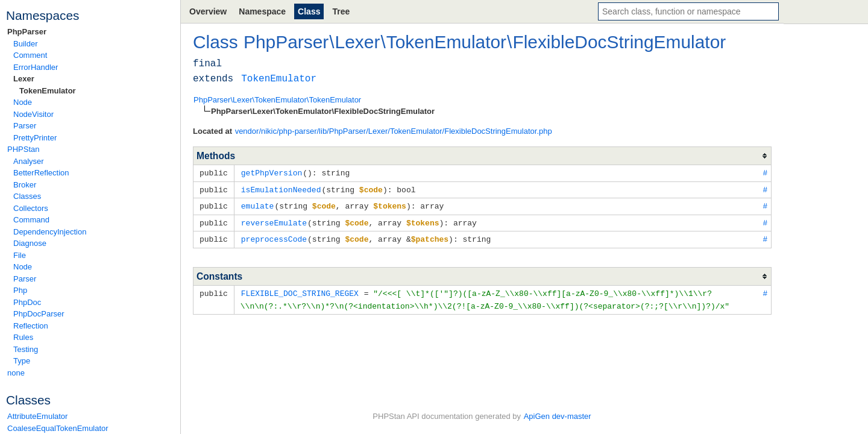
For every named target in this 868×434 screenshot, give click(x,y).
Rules (23, 337)
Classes (27, 196)
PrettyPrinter (35, 138)
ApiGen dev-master (558, 416)
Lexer (24, 79)
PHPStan (23, 149)
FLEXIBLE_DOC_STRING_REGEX (300, 290)
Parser (25, 126)
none (16, 373)
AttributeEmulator (37, 416)
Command (31, 220)
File (20, 255)
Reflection (31, 326)
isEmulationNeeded (281, 189)
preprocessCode (274, 236)
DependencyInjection (50, 232)
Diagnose (30, 243)
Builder (25, 44)
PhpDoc (27, 302)
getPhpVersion (272, 172)
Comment (30, 55)
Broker (25, 185)
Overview (208, 11)
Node (23, 102)
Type (22, 361)
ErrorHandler (36, 67)
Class (309, 11)
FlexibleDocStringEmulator (619, 42)
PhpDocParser (39, 314)
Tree (341, 11)
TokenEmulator (48, 91)
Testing (26, 349)
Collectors (31, 208)
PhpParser (27, 32)
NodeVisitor (33, 114)
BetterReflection (41, 173)
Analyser (29, 161)
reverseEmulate (274, 221)
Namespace (262, 11)
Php (20, 290)
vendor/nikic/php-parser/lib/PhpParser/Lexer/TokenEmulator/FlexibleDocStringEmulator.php (394, 131)
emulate (258, 204)
